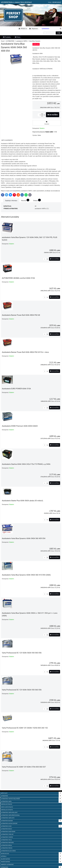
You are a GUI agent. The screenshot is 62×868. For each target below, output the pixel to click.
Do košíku (53, 115)
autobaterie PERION (7, 848)
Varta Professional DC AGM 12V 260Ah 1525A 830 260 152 (25, 728)
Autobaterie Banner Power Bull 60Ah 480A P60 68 (21, 315)
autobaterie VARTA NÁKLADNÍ (9, 812)
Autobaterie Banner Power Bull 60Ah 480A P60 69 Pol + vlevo (25, 352)
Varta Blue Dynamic (7, 804)
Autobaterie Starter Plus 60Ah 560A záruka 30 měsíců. (23, 501)
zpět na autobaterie (7, 140)
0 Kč (59, 33)
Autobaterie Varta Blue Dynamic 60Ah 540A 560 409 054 (24, 538)
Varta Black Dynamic (7, 810)
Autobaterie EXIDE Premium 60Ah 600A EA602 (20, 426)
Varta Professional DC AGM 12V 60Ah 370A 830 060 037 (24, 767)
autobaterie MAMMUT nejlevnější (31, 799)
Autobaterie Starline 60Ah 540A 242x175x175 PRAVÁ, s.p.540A (26, 464)
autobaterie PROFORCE (7, 843)
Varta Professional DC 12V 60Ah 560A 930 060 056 (22, 653)
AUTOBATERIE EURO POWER (8, 832)
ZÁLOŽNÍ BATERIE (31, 859)
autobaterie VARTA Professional (10, 815)
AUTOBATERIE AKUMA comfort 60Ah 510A (18, 278)
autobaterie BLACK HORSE (8, 851)
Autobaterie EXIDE (31, 826)
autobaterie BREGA (6, 845)
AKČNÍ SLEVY (31, 793)
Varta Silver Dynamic (7, 807)
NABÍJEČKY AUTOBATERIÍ (7, 865)
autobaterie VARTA (31, 801)
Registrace (34, 28)
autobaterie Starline (7, 834)
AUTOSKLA (31, 856)
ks (46, 259)
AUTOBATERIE (31, 796)
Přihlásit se (23, 28)
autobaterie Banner (31, 821)
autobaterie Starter (7, 837)
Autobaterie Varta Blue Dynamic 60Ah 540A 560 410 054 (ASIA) (26, 575)
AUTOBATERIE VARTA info (8, 818)
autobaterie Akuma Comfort (9, 823)
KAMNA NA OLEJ (31, 854)
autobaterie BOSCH (6, 829)
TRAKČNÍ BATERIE (31, 862)
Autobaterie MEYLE (6, 840)
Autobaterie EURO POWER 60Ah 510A (16, 389)
